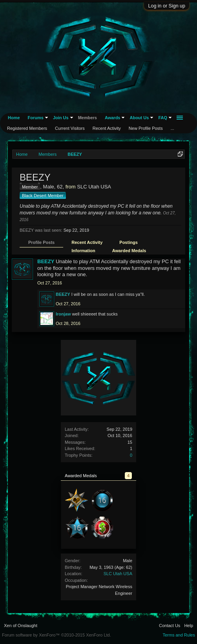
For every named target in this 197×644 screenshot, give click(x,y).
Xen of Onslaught (21, 626)
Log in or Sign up (167, 6)
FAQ (163, 118)
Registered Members (27, 128)
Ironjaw (63, 314)
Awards (113, 118)
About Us (139, 118)
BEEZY (46, 261)
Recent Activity (87, 242)
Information (83, 251)
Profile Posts (41, 242)
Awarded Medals (129, 251)
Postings (128, 242)
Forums (36, 118)
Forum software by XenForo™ (57, 635)
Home (14, 118)
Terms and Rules (179, 635)
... (172, 128)
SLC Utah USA (118, 574)
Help (189, 626)
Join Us (61, 118)
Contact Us (170, 626)
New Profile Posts (146, 128)
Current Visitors (70, 128)
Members (88, 118)
